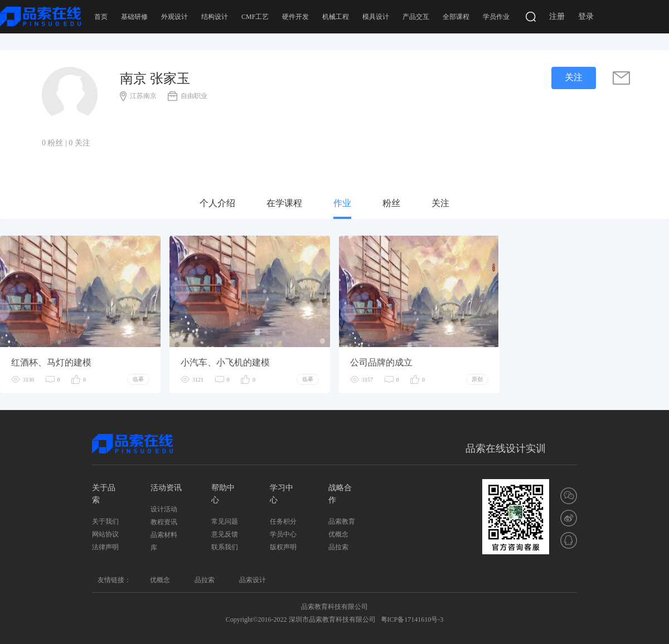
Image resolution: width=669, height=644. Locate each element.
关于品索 (104, 494)
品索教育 (342, 521)
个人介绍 (217, 203)
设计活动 (164, 509)
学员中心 (283, 534)
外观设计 (174, 17)
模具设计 (376, 17)
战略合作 (340, 494)
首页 (101, 17)
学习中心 (282, 494)
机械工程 (336, 17)
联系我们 (225, 547)
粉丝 (391, 203)
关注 (440, 203)
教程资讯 (164, 522)
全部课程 (456, 17)
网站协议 (105, 534)
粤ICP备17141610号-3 (412, 619)
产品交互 (416, 17)
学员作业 (496, 17)
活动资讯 (166, 488)
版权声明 (283, 547)
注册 (557, 16)
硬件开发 (295, 17)
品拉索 (338, 547)
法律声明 (105, 547)
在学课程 (284, 203)
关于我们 (105, 521)
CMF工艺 (255, 17)
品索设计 (253, 580)
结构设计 (215, 17)
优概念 (338, 534)
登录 (586, 16)
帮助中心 (223, 494)
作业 (342, 203)
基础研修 (134, 17)
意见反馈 (225, 534)
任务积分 (283, 521)
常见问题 (225, 521)
